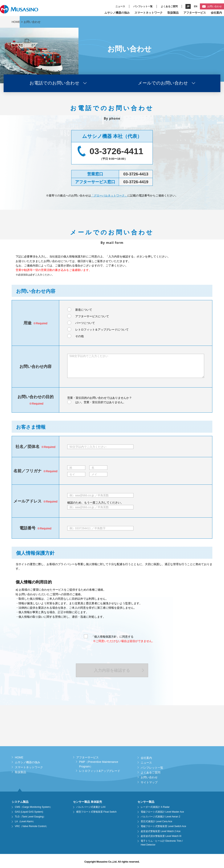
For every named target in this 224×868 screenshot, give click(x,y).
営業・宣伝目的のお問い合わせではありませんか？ (100, 398)
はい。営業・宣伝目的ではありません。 (101, 402)
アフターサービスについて (92, 316)
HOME (16, 22)
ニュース (120, 6)
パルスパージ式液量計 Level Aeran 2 (160, 817)
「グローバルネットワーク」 (109, 195)
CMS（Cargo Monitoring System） (34, 807)
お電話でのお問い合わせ (54, 83)
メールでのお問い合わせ (163, 83)
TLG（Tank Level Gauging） (30, 817)
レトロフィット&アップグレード (100, 771)
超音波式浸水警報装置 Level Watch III (161, 836)
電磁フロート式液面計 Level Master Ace (162, 812)
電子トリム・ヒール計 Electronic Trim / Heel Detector (162, 843)
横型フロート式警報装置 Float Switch (96, 812)
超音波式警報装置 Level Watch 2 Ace (161, 831)
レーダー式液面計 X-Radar (155, 807)
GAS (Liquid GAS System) (29, 812)
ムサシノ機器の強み (117, 13)
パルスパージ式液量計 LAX (91, 807)
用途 (27, 323)
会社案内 (216, 13)
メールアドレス (27, 501)
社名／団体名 (27, 447)
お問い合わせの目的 (36, 397)
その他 (79, 336)
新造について (84, 310)
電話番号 (27, 528)
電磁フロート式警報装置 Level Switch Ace (163, 826)
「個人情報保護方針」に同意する (112, 637)
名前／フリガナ (27, 471)
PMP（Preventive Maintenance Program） (99, 764)
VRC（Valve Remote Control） (32, 826)
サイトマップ (149, 782)
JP (188, 6)
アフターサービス (195, 13)
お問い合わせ (215, 6)
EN (196, 6)
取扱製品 (173, 13)
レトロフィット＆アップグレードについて (102, 330)
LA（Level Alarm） (25, 821)
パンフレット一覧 (143, 6)
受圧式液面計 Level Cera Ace (156, 821)
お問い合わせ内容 (36, 366)
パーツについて (85, 323)
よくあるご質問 (169, 6)
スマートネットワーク (149, 13)
